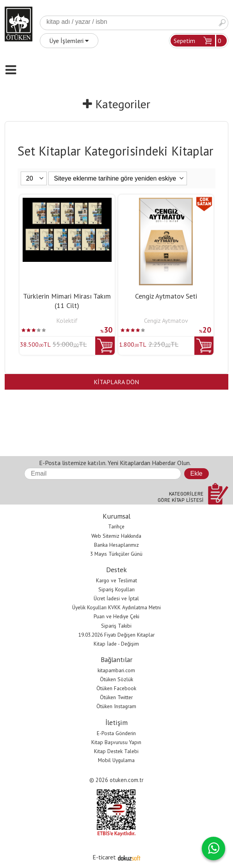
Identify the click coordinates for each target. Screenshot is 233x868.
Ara (222, 23)
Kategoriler (116, 104)
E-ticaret (104, 857)
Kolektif (67, 320)
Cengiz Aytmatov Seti (166, 296)
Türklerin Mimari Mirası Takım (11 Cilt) (67, 301)
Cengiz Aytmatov (166, 320)
